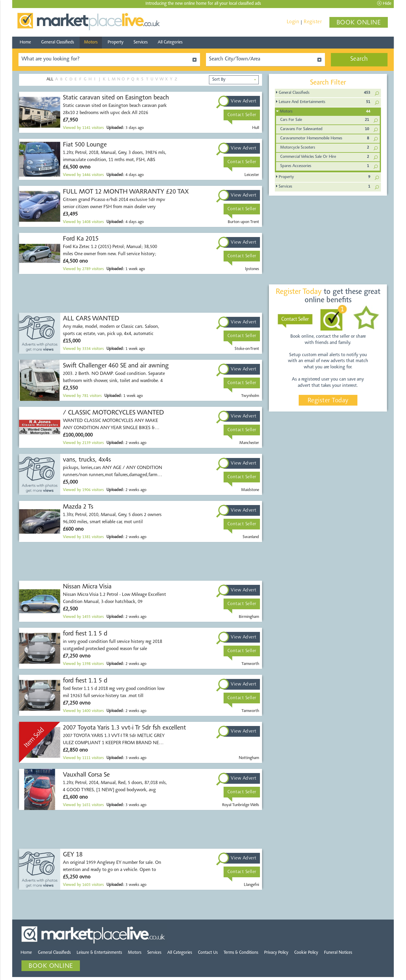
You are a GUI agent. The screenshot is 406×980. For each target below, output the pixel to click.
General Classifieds (58, 42)
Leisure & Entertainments (99, 953)
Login (293, 22)
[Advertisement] (140, 293)
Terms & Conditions (241, 953)
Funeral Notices (338, 953)
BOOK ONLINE (359, 23)
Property (116, 42)
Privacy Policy (276, 953)
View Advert (244, 101)
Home (25, 42)
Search (359, 59)
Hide (384, 3)
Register (313, 22)
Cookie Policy (306, 953)
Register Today (328, 401)
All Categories (170, 42)
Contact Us (208, 953)
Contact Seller (242, 115)
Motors (91, 42)
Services (141, 42)
